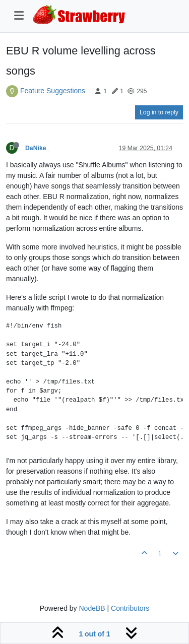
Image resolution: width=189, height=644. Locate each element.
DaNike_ (37, 148)
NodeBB (92, 608)
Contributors (130, 608)
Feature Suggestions (53, 91)
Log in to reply (159, 112)
